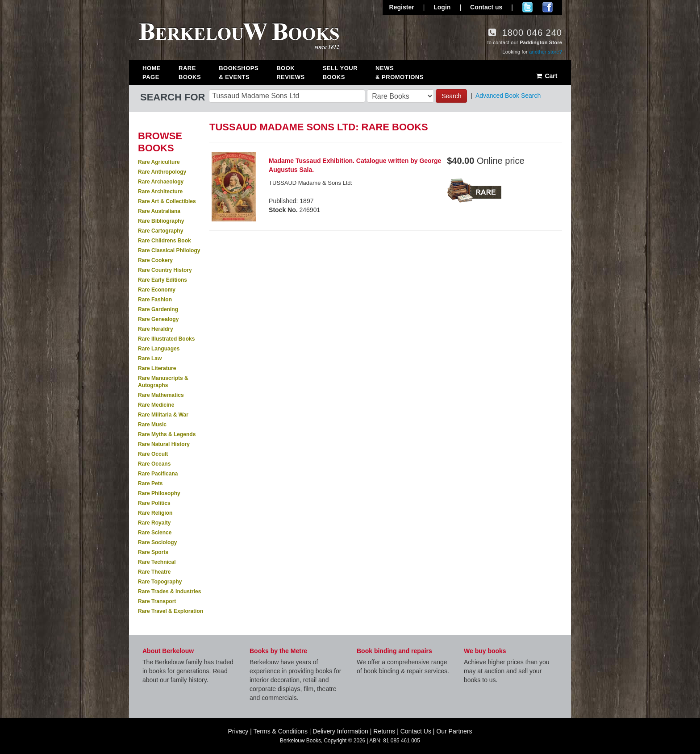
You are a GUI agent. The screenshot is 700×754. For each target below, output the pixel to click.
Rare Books (190, 73)
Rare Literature (157, 368)
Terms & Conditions (281, 731)
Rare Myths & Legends (167, 434)
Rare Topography (160, 582)
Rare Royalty (154, 523)
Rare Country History (165, 270)
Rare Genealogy (158, 319)
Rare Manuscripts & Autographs (163, 382)
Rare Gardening (158, 309)
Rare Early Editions (162, 280)
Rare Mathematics (161, 395)
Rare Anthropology (162, 172)
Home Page (152, 73)
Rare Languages (159, 349)
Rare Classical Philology (169, 250)
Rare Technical (157, 562)
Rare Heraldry (156, 329)
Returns (384, 731)
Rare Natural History (164, 444)
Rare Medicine (156, 405)
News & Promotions (400, 73)
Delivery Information (340, 731)
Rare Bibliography (161, 221)
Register (402, 7)
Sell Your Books (340, 73)
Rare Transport (157, 601)
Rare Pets (150, 483)
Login (442, 7)
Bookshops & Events (239, 73)
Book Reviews (290, 73)
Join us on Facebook (548, 7)
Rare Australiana (159, 211)
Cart (546, 76)
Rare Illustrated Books (166, 339)
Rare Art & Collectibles (167, 201)
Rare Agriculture (159, 162)
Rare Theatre (154, 572)
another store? (546, 52)
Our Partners (454, 731)
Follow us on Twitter (527, 7)
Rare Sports (153, 552)
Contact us (486, 7)
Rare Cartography (160, 231)
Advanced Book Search (508, 96)
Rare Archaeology (161, 182)
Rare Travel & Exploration (171, 611)
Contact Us (416, 731)
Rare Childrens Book (165, 241)
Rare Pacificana (158, 474)
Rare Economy (157, 290)
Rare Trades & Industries (169, 592)
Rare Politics (154, 503)
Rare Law (150, 358)
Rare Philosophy (159, 493)
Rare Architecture (160, 192)
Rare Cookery (155, 260)
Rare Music (152, 425)
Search (451, 96)
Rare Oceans (154, 464)
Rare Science (155, 533)
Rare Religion (155, 513)
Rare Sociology (157, 542)
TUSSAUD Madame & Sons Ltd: (310, 183)
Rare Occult (153, 454)
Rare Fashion (155, 300)
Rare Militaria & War (163, 415)
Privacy (238, 731)
